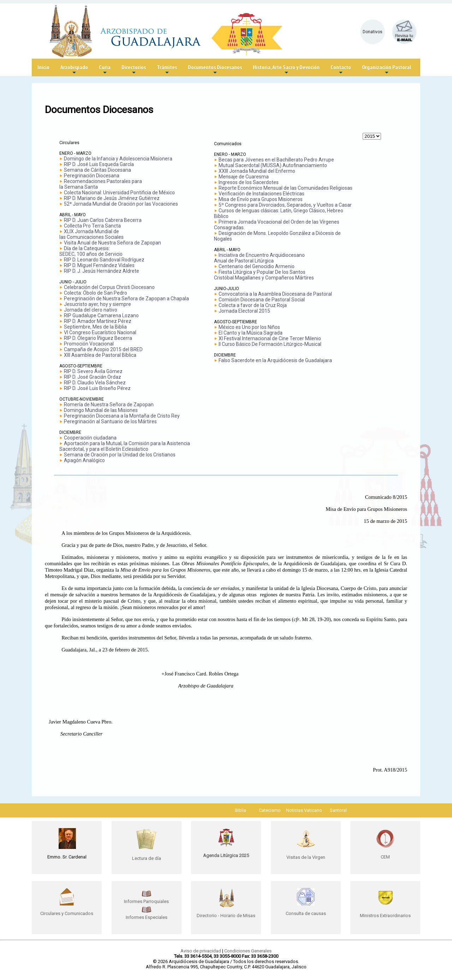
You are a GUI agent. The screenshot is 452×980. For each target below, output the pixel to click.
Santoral (338, 810)
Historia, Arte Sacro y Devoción (286, 70)
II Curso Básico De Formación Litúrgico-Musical (270, 344)
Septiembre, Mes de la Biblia (95, 327)
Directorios (134, 70)
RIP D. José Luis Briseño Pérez (97, 388)
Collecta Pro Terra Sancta (92, 226)
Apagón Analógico (84, 460)
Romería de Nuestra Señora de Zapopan (109, 405)
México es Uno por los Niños (249, 327)
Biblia (240, 810)
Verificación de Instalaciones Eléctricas (261, 194)
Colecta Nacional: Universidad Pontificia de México (119, 193)
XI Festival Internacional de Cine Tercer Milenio (270, 338)
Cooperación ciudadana (90, 438)
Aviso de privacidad (201, 951)
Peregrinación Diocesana (92, 176)
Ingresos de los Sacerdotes (249, 182)
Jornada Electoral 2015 (244, 311)
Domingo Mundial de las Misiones (101, 410)
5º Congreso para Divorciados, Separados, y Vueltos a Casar (285, 205)
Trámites (167, 70)
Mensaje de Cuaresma (244, 177)
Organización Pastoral (386, 70)
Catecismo (270, 810)
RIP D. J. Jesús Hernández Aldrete (102, 271)
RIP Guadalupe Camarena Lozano (101, 315)
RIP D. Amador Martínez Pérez (98, 321)
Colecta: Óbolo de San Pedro (96, 293)
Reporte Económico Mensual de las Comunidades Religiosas (286, 188)
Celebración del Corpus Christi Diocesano (109, 287)
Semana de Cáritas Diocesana (97, 170)
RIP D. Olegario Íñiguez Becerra (98, 338)
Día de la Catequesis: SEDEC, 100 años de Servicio (91, 251)
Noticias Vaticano (304, 810)
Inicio (43, 67)
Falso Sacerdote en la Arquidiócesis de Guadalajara (275, 360)
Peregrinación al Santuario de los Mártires (110, 421)
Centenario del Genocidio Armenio (257, 266)
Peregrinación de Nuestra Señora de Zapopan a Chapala (126, 299)
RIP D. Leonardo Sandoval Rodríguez (104, 260)
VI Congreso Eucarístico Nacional (100, 332)
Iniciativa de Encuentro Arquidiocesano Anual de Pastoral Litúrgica (259, 258)
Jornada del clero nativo (91, 310)
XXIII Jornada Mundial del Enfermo (257, 171)
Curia (105, 70)
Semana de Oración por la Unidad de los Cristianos (120, 455)
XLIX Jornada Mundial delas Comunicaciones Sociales (91, 234)
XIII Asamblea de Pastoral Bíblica (100, 355)
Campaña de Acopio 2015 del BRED (103, 349)
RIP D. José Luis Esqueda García (99, 164)
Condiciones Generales (248, 951)
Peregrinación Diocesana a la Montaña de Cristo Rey (122, 416)
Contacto (341, 70)
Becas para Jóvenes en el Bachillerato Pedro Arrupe (276, 160)
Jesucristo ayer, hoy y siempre (97, 304)
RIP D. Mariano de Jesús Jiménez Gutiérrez (112, 198)
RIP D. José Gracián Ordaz (93, 377)
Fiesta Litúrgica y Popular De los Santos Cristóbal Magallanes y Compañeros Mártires (264, 275)
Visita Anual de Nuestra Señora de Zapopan (112, 243)
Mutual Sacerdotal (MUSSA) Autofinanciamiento (273, 165)
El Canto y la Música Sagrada (251, 333)
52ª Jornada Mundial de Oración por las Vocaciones (121, 204)
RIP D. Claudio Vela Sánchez (95, 383)
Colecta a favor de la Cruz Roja (253, 305)
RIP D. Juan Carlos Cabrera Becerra (103, 220)
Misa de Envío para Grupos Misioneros (261, 199)
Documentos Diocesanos (215, 70)
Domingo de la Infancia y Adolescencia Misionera (118, 159)
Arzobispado (74, 70)
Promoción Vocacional (89, 344)
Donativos (373, 32)
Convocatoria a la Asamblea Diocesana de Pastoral (275, 294)
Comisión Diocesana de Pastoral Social (262, 300)
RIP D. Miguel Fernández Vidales (99, 265)
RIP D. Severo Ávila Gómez (93, 371)
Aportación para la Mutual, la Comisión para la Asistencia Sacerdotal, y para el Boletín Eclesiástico (125, 446)
